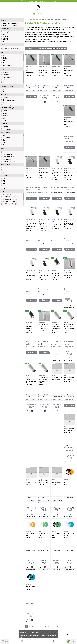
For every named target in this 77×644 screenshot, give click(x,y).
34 (58, 627)
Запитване (32, 96)
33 (55, 627)
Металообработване (31, 1)
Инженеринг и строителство (48, 1)
